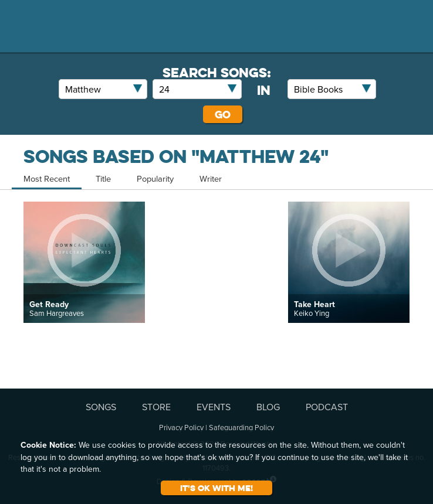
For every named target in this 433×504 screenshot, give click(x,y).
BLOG (268, 407)
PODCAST (327, 407)
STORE (156, 407)
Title (103, 178)
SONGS (101, 407)
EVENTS (214, 407)
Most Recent (47, 178)
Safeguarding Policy (241, 427)
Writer (211, 178)
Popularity (155, 178)
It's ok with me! (216, 488)
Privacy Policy (181, 427)
